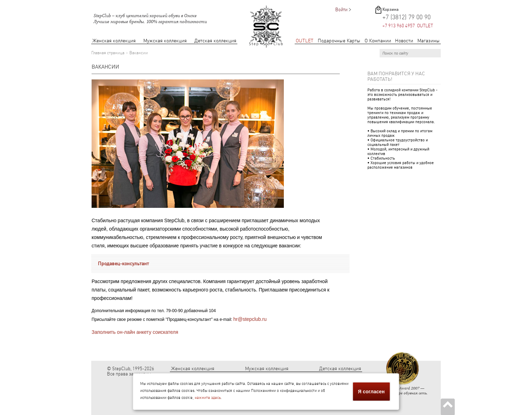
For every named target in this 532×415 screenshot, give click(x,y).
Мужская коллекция (165, 41)
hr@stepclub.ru (250, 319)
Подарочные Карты (339, 41)
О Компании (378, 41)
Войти (341, 10)
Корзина (390, 9)
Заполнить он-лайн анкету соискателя (135, 332)
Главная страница (108, 53)
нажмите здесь (208, 398)
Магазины (429, 41)
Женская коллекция (114, 41)
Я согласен (371, 392)
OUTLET (305, 41)
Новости (404, 41)
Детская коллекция (215, 41)
